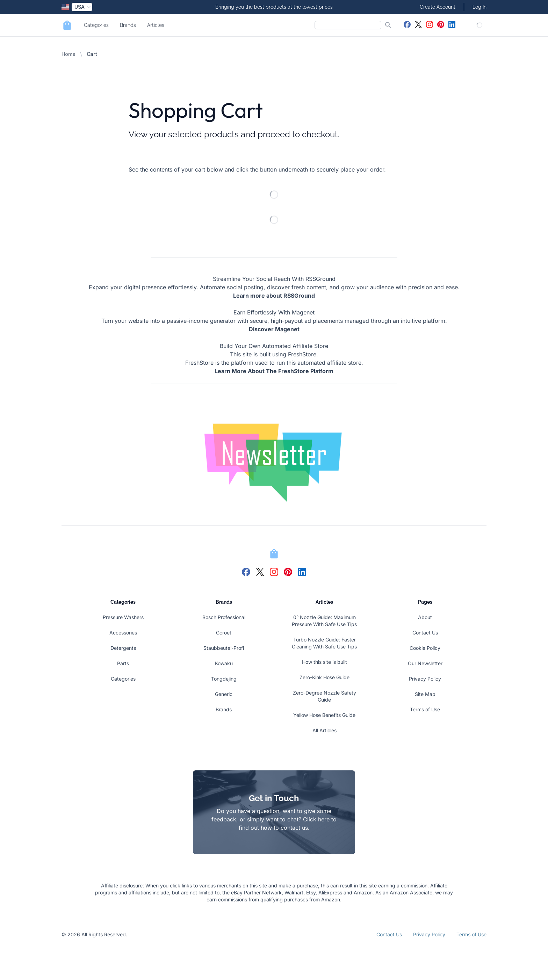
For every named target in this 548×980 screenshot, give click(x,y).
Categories (96, 25)
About (425, 617)
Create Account (438, 7)
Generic (224, 694)
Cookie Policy (425, 648)
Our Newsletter (425, 663)
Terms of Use (425, 709)
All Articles (325, 730)
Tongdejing (224, 679)
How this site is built (325, 662)
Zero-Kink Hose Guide (325, 677)
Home (68, 54)
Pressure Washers (123, 617)
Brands (128, 25)
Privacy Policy (425, 679)
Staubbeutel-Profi (224, 648)
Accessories (123, 633)
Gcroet (224, 633)
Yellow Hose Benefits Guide (324, 715)
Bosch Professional (224, 617)
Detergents (123, 648)
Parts (123, 663)
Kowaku (224, 663)
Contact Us (425, 633)
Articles (156, 25)
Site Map (425, 694)
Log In (480, 7)
